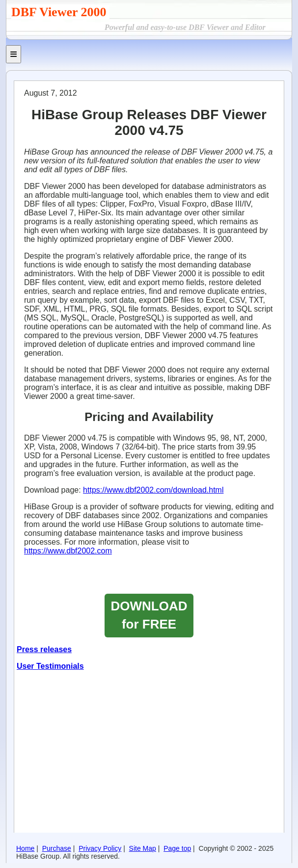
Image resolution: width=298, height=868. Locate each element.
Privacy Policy (100, 848)
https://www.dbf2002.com (68, 551)
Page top (177, 848)
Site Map (143, 848)
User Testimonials (50, 666)
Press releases (44, 649)
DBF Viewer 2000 (60, 12)
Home (25, 848)
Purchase (57, 848)
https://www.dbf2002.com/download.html (153, 490)
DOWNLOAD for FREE (149, 615)
